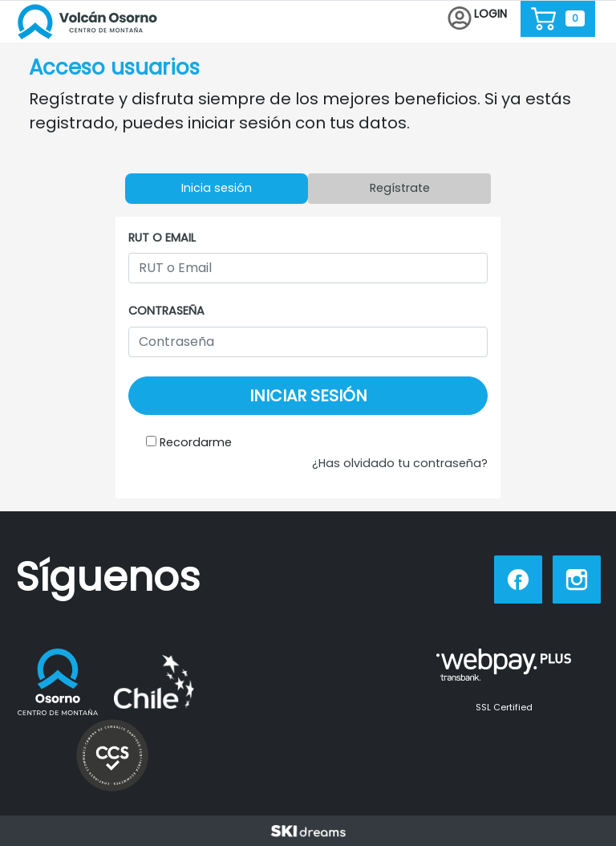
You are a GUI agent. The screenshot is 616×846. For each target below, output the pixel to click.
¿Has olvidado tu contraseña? (400, 463)
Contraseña (166, 311)
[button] (477, 19)
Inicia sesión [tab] (217, 188)
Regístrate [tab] (400, 188)
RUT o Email (162, 238)
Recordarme (196, 442)
